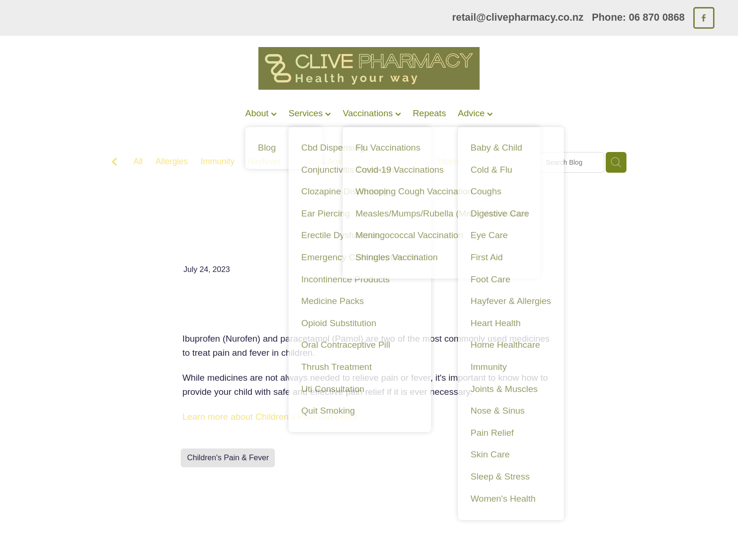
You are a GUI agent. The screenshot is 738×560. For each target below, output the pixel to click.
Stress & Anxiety (324, 161)
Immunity (217, 161)
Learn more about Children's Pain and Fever (270, 417)
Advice (475, 113)
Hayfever (264, 161)
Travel (413, 161)
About (261, 113)
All (138, 161)
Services (310, 113)
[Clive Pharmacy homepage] (369, 68)
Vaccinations (372, 113)
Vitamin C (455, 161)
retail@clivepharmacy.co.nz (518, 17)
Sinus (378, 161)
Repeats (429, 113)
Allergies (172, 161)
